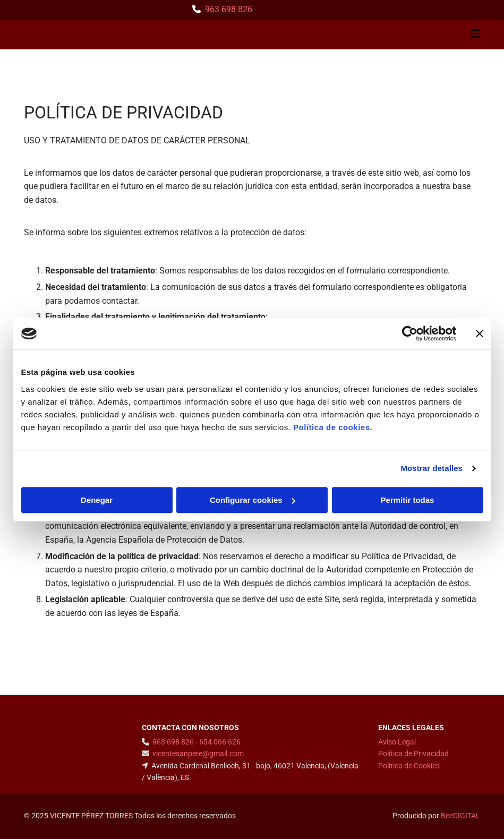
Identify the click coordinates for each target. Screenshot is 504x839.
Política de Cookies (409, 766)
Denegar (97, 500)
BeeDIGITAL (460, 816)
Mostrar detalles (432, 468)
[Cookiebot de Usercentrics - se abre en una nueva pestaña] (410, 333)
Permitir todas (408, 500)
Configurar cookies (253, 500)
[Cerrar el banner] (480, 333)
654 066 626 (220, 742)
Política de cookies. (333, 427)
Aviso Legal (397, 742)
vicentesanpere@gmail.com (198, 754)
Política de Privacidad (413, 754)
